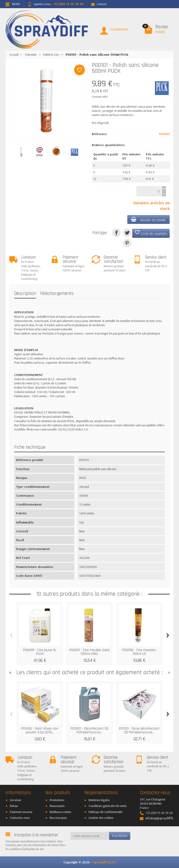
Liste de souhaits (151, 233)
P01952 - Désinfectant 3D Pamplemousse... (89, 730)
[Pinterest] (127, 243)
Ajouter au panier (148, 220)
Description (25, 294)
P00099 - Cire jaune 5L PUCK (40, 652)
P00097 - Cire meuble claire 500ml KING (89, 652)
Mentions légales (99, 800)
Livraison (15, 800)
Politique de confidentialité (105, 812)
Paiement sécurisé (21, 812)
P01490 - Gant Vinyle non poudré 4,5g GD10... (40, 730)
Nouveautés (57, 806)
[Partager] (116, 233)
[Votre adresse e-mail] (90, 836)
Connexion (119, 29)
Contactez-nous (20, 818)
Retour (14, 806)
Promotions (57, 800)
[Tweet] (127, 233)
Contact (99, 4)
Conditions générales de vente (108, 806)
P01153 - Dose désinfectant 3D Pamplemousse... (139, 730)
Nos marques (58, 818)
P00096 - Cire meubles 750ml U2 (139, 652)
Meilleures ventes (60, 812)
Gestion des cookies (101, 818)
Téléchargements (57, 294)
